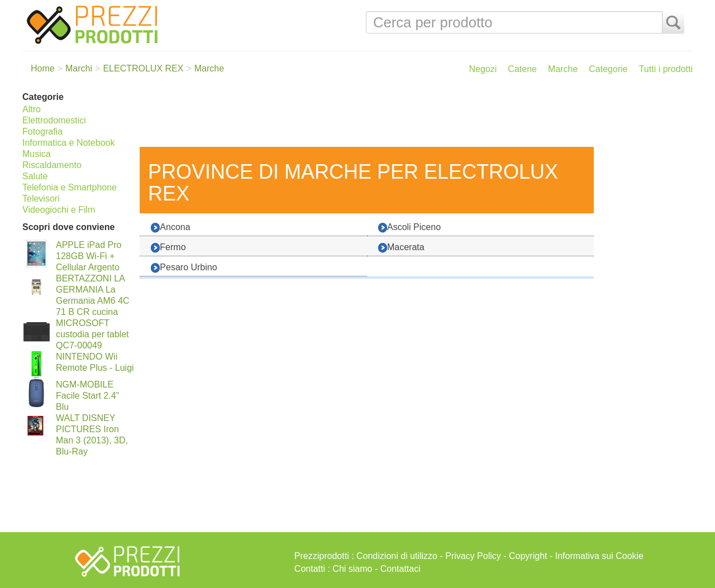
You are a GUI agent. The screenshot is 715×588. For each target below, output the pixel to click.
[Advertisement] (413, 116)
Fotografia (42, 132)
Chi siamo (352, 569)
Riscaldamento (52, 165)
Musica (37, 154)
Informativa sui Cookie (599, 556)
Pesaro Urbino (184, 268)
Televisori (41, 199)
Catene (522, 69)
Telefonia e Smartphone (70, 187)
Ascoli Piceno (409, 228)
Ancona (170, 228)
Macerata (401, 248)
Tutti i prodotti (666, 69)
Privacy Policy (473, 556)
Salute (35, 176)
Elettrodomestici (54, 120)
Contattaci (401, 569)
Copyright (528, 556)
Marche (563, 69)
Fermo (168, 248)
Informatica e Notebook (68, 143)
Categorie (608, 69)
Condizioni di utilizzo (397, 556)
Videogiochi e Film (59, 210)
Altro (32, 109)
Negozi (483, 69)
